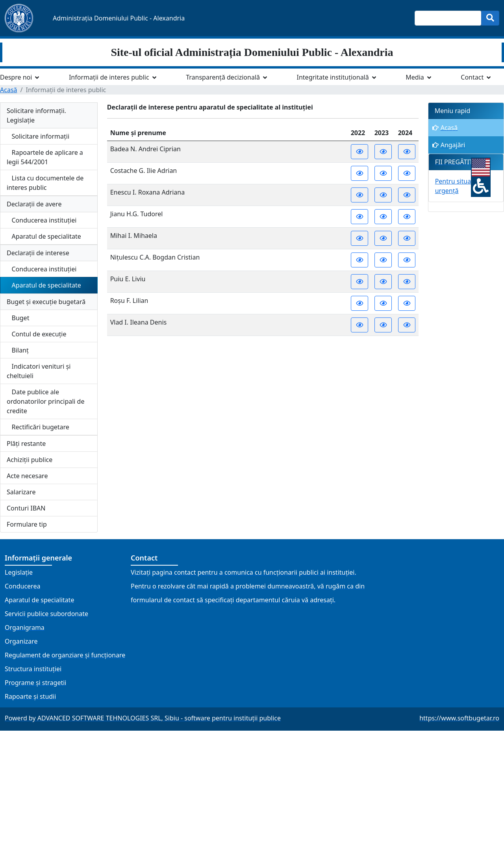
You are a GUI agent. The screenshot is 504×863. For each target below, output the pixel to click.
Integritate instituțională (333, 77)
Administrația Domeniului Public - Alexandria (119, 18)
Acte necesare (27, 476)
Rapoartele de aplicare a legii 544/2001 (45, 157)
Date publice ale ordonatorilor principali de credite (46, 401)
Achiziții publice (30, 460)
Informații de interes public (109, 77)
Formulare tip (27, 524)
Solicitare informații (38, 136)
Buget (18, 318)
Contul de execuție (37, 334)
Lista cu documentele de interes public (45, 183)
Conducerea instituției (42, 220)
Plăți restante (26, 444)
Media (415, 77)
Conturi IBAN (26, 508)
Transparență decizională (223, 77)
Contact (472, 77)
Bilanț (18, 350)
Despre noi (16, 77)
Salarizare (21, 492)
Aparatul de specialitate (44, 236)
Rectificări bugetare (38, 427)
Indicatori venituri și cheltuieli (39, 371)
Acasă (9, 90)
